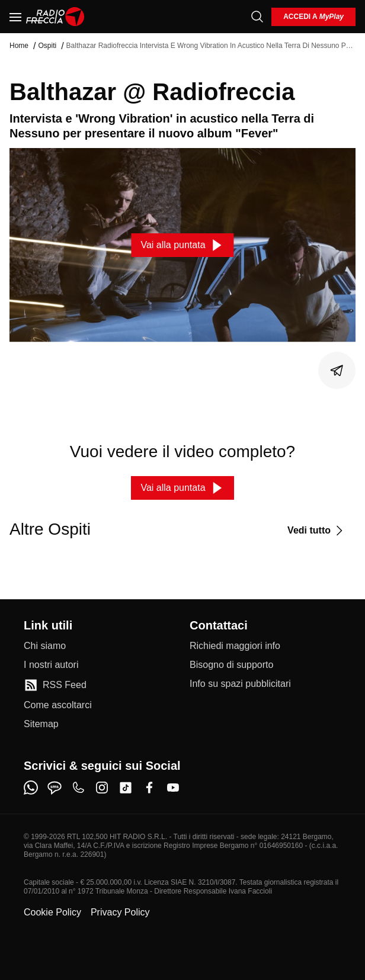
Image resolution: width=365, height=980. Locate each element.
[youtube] (173, 788)
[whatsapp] (31, 788)
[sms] (55, 788)
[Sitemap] (41, 724)
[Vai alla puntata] (182, 245)
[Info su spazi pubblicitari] (240, 684)
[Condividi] (337, 371)
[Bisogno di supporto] (231, 665)
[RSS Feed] (55, 685)
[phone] (78, 788)
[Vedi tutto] (317, 531)
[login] (313, 17)
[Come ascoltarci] (58, 705)
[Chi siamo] (45, 646)
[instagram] (102, 788)
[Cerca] (257, 17)
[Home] (55, 17)
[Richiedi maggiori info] (235, 646)
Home (19, 46)
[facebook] (149, 788)
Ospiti (47, 46)
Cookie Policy (52, 912)
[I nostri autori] (51, 665)
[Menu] (15, 17)
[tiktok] (126, 788)
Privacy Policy (120, 912)
